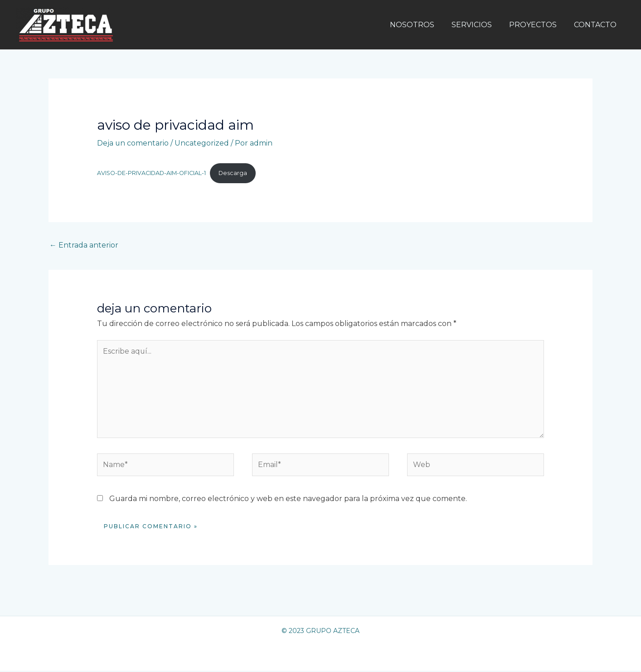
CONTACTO (597, 25)
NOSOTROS (422, 25)
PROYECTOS (537, 25)
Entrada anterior (84, 245)
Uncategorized (202, 143)
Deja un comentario (133, 143)
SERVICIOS (478, 25)
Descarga (235, 173)
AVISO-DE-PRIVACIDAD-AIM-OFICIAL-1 (152, 173)
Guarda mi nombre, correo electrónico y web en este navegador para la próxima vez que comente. (288, 499)
